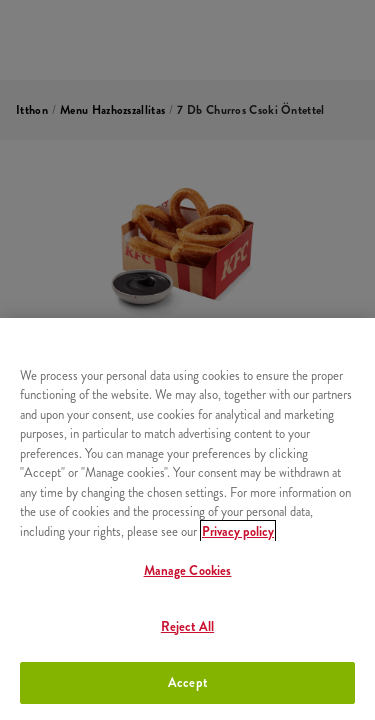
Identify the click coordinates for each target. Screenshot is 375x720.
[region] (187, 519)
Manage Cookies (188, 570)
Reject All (187, 626)
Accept (187, 682)
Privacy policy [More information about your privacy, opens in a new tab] (238, 531)
